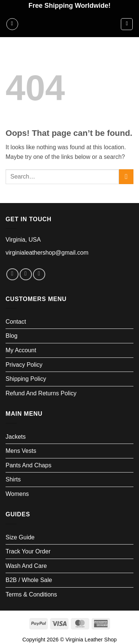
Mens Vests (21, 451)
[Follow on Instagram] (26, 274)
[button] (12, 24)
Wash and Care (26, 566)
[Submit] (126, 176)
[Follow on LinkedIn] (39, 274)
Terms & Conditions (31, 594)
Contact (16, 322)
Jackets (16, 437)
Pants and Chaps (29, 465)
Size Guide (20, 537)
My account (21, 350)
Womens (17, 494)
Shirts (13, 479)
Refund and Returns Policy (41, 393)
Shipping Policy (26, 379)
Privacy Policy (24, 365)
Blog (11, 336)
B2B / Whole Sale (29, 580)
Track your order (28, 551)
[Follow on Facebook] (12, 274)
